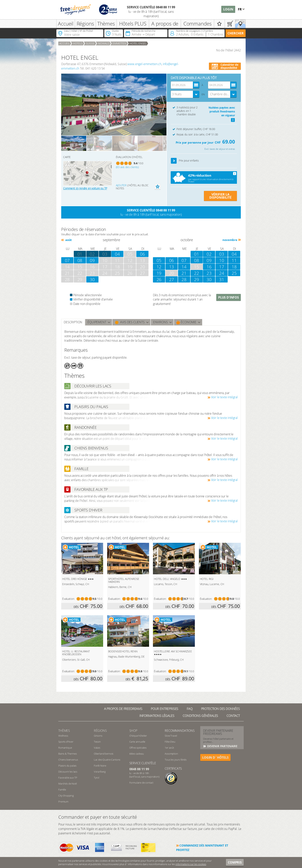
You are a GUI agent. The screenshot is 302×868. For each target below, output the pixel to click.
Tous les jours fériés (176, 760)
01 (197, 254)
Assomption (171, 754)
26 (159, 279)
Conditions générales (200, 716)
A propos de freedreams (123, 709)
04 (117, 254)
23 (209, 273)
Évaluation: (68, 599)
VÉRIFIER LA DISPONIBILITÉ (220, 196)
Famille (62, 790)
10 (222, 260)
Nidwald (104, 43)
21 (184, 273)
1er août (169, 748)
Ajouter (121, 185)
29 (197, 279)
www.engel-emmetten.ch (144, 64)
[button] (174, 161)
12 (159, 267)
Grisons (98, 736)
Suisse (90, 43)
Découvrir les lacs (68, 772)
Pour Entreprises (165, 709)
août (68, 240)
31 (222, 279)
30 (92, 279)
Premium (63, 802)
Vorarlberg (100, 772)
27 (172, 279)
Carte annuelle (137, 742)
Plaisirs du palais (67, 766)
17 (222, 267)
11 (234, 260)
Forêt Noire (100, 766)
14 (184, 267)
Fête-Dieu (170, 742)
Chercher (236, 33)
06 (143, 254)
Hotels (78, 43)
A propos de (165, 24)
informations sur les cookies (191, 864)
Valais (97, 748)
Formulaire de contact (141, 783)
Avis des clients (130, 322)
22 (197, 273)
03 (105, 254)
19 (159, 273)
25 (234, 273)
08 (80, 260)
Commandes (198, 24)
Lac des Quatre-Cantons (107, 760)
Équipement (97, 322)
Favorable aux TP (68, 778)
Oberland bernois (104, 754)
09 (92, 260)
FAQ (190, 709)
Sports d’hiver (66, 742)
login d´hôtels (215, 757)
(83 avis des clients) (127, 167)
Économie (186, 322)
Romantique (65, 748)
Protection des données (220, 709)
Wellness (63, 736)
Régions (85, 24)
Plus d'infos (229, 297)
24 (222, 273)
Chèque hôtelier (138, 736)
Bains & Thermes (68, 754)
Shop (133, 731)
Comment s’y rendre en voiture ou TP (85, 188)
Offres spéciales (138, 748)
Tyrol (97, 778)
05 (159, 260)
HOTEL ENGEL (138, 43)
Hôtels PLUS (133, 24)
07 (67, 260)
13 (172, 267)
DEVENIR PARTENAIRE (222, 746)
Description (73, 322)
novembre (230, 240)
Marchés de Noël (68, 784)
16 (209, 267)
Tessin (97, 742)
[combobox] (185, 94)
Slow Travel (171, 736)
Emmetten (119, 43)
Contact (233, 716)
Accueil (66, 24)
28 (184, 279)
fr (240, 9)
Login (228, 9)
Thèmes (106, 24)
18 (234, 267)
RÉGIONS (100, 731)
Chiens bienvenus (68, 760)
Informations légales (157, 716)
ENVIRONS (160, 322)
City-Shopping (66, 796)
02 (92, 254)
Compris (235, 862)
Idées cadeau (137, 754)
